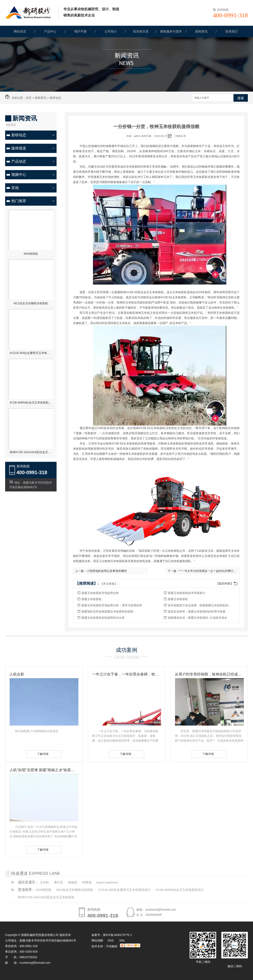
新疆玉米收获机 (92, 599)
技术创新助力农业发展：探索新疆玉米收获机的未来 (201, 605)
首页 (29, 98)
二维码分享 (180, 136)
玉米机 (44, 882)
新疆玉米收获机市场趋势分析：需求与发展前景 (112, 605)
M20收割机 (31, 254)
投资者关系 (141, 31)
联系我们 (232, 31)
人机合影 (17, 674)
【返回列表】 (225, 583)
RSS (111, 940)
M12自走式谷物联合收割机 (31, 303)
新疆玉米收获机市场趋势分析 (100, 593)
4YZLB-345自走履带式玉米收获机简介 (31, 353)
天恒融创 (112, 946)
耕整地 (87, 882)
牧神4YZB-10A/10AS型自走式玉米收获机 (31, 452)
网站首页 (20, 31)
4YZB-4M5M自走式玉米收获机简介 (31, 402)
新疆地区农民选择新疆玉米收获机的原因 (107, 611)
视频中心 (19, 175)
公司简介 (111, 31)
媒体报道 (19, 148)
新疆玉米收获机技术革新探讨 (187, 593)
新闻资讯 (201, 31)
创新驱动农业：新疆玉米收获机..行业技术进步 (197, 618)
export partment (107, 882)
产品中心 (50, 31)
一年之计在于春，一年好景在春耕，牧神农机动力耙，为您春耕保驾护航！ (126, 674)
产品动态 (19, 161)
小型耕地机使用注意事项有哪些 (107, 571)
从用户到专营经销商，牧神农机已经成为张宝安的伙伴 (209, 674)
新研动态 (55, 98)
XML (122, 940)
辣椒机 (73, 882)
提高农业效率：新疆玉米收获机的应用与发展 (197, 611)
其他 (15, 188)
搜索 (241, 98)
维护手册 (80, 31)
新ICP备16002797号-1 (117, 935)
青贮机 (59, 882)
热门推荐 (19, 201)
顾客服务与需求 (171, 31)
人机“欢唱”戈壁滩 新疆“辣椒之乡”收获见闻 (44, 770)
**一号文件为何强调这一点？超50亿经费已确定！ (211, 571)
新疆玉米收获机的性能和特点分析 (103, 618)
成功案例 (126, 650)
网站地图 (97, 940)
